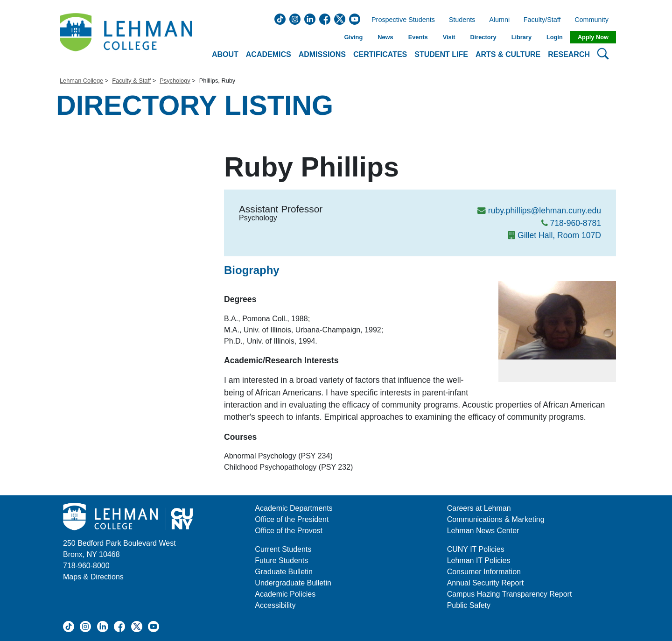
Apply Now (593, 37)
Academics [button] (269, 54)
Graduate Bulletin (284, 572)
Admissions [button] (322, 54)
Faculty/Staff (542, 20)
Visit (449, 37)
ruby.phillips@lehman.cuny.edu (545, 211)
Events (418, 37)
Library (521, 37)
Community (594, 20)
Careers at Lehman (479, 508)
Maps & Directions (93, 577)
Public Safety (469, 605)
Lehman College (81, 81)
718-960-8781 (575, 223)
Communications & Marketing (496, 519)
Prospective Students (400, 20)
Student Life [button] (441, 54)
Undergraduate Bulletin (293, 583)
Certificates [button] (380, 54)
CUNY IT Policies (476, 549)
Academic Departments (294, 508)
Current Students (283, 549)
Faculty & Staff (131, 81)
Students (462, 20)
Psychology (175, 81)
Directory (483, 37)
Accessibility (275, 605)
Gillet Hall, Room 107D (559, 235)
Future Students (281, 560)
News (385, 37)
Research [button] (569, 54)
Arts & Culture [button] (508, 54)
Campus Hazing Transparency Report (510, 594)
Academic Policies (285, 594)
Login (555, 37)
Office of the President (292, 519)
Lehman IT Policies (479, 560)
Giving (353, 37)
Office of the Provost (289, 531)
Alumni (499, 20)
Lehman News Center (483, 531)
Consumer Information (484, 572)
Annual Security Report (486, 583)
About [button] (225, 54)
